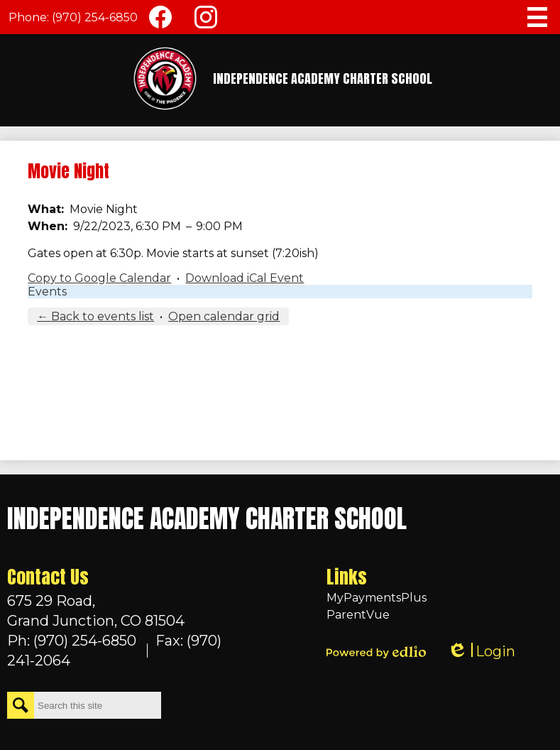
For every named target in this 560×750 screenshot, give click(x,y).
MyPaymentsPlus (377, 598)
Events (47, 292)
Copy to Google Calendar (99, 278)
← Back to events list (95, 316)
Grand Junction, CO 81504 (121, 610)
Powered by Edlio (376, 652)
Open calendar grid (224, 316)
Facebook (160, 20)
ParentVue (358, 615)
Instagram (206, 20)
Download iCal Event (245, 278)
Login (481, 652)
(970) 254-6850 (95, 17)
